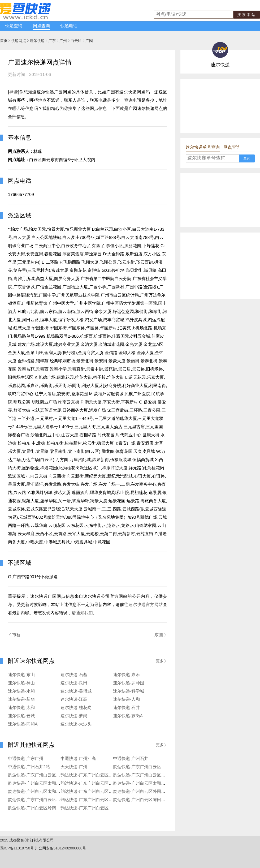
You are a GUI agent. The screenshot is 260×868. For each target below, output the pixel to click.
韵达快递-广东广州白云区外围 (36, 800)
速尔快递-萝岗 (74, 716)
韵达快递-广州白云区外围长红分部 (146, 792)
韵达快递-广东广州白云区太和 (89, 783)
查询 (247, 158)
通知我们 (84, 613)
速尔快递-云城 (21, 716)
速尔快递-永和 (21, 691)
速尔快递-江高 (74, 700)
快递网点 (19, 41)
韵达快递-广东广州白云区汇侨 (89, 775)
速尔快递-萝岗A (128, 716)
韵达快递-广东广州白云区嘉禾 (89, 800)
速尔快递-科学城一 (131, 691)
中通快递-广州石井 (131, 759)
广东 (52, 41)
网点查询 (41, 26)
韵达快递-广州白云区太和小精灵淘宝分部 (47, 783)
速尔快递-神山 (21, 683)
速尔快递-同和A (23, 724)
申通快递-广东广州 (26, 759)
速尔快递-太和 (21, 708)
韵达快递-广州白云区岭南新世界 (38, 808)
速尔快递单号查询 (203, 147)
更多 (162, 661)
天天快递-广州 (74, 767)
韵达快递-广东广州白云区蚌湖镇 (38, 775)
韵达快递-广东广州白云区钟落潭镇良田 (150, 775)
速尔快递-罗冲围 (129, 683)
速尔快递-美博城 (76, 691)
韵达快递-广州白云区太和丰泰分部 (146, 783)
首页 (4, 41)
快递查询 (14, 26)
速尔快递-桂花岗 (76, 708)
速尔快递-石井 (126, 708)
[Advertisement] (213, 105)
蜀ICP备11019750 (15, 848)
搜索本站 (247, 15)
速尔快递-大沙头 (76, 724)
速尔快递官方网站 (146, 605)
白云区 (76, 41)
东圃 (161, 635)
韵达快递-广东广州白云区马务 (89, 808)
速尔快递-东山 (21, 675)
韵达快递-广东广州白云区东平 (89, 792)
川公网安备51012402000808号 (61, 848)
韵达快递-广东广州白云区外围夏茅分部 (150, 767)
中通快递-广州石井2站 (29, 767)
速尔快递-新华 (21, 700)
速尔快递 (37, 41)
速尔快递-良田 (74, 683)
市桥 (14, 635)
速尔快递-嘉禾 (126, 675)
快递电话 (69, 26)
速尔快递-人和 (126, 700)
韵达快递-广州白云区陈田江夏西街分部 (150, 800)
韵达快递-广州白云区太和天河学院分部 (45, 792)
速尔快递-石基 (74, 675)
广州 (63, 41)
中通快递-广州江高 (78, 759)
